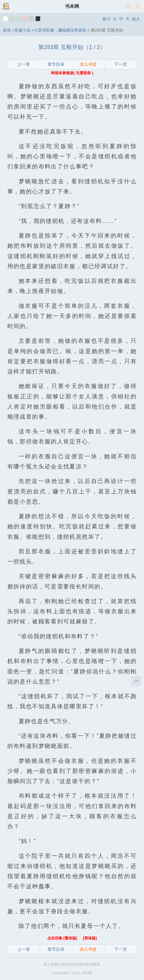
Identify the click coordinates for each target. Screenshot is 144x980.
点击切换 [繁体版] (63, 938)
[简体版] (90, 938)
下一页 (121, 64)
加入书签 (88, 64)
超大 (136, 19)
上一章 (24, 64)
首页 (7, 30)
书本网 (72, 6)
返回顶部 (136, 681)
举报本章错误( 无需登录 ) (72, 73)
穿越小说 (22, 30)
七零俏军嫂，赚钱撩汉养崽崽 (60, 30)
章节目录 (56, 64)
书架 (6, 7)
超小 (106, 19)
